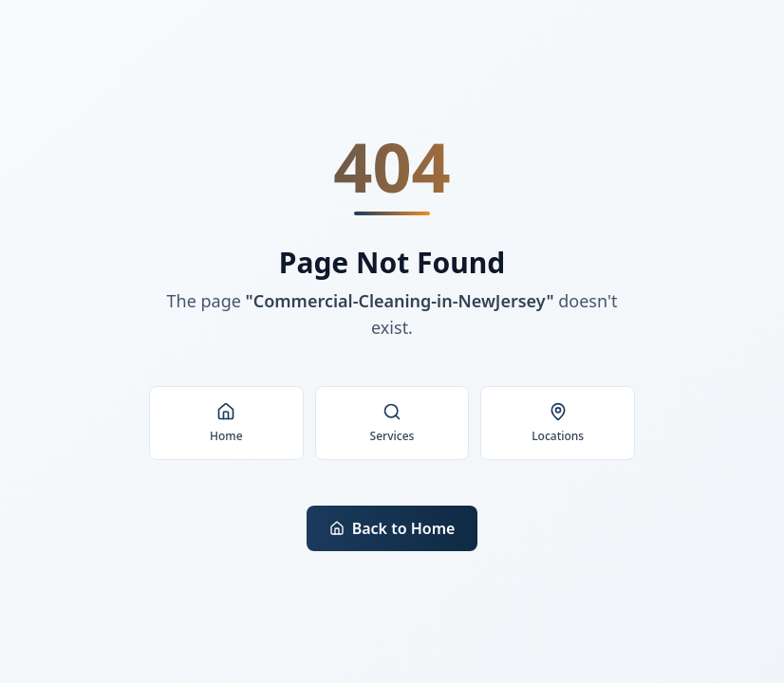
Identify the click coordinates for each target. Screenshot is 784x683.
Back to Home (392, 528)
